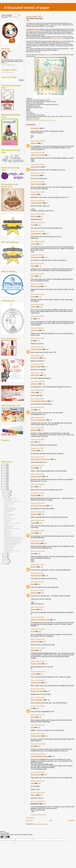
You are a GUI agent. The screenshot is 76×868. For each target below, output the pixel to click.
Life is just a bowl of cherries (11, 509)
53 (41, 650)
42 (40, 533)
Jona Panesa (35, 175)
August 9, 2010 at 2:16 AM (37, 294)
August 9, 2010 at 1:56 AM (37, 274)
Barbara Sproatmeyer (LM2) (40, 620)
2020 (5, 473)
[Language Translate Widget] (11, 15)
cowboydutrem (36, 167)
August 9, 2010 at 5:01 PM (37, 573)
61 (39, 727)
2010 (5, 489)
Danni (33, 487)
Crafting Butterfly (37, 203)
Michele (33, 609)
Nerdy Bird (6, 522)
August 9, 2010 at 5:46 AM (37, 390)
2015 (5, 481)
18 (41, 307)
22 (48, 349)
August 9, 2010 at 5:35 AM (37, 381)
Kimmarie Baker (36, 576)
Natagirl (33, 795)
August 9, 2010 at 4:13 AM (37, 347)
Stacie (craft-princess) (38, 506)
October (6, 494)
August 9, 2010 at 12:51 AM (38, 222)
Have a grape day (8, 520)
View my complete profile (8, 65)
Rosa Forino (35, 358)
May (6, 556)
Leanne (33, 244)
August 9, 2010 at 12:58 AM (38, 241)
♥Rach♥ (33, 307)
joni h (33, 631)
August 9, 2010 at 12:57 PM (38, 541)
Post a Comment (30, 818)
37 (40, 487)
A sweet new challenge (9, 546)
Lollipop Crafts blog (35, 31)
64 (53, 756)
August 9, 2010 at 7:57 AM (37, 457)
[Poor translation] (7, 837)
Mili (32, 341)
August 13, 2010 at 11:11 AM (38, 744)
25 (45, 375)
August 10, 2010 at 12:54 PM (38, 680)
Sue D (33, 533)
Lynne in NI (34, 330)
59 (38, 708)
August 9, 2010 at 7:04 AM (37, 439)
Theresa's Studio (36, 349)
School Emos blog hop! (9, 526)
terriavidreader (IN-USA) (39, 401)
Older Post (72, 820)
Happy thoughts (8, 533)
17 (40, 297)
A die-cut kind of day (9, 532)
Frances (33, 674)
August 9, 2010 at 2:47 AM (37, 304)
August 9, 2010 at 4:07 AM (37, 338)
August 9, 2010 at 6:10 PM (37, 590)
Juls (32, 727)
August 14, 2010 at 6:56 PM (38, 793)
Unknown (34, 143)
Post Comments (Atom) (41, 824)
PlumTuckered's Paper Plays (40, 459)
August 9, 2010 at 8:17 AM (37, 465)
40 (43, 514)
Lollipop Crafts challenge (50, 120)
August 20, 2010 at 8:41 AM (38, 801)
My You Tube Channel (7, 72)
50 (55, 620)
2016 (5, 480)
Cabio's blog (48, 55)
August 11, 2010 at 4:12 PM (38, 715)
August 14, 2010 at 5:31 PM (38, 781)
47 (40, 584)
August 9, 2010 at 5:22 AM (37, 364)
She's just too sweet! (9, 503)
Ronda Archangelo (37, 691)
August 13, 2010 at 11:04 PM (38, 754)
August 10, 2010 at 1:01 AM (38, 661)
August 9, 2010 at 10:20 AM (38, 484)
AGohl (33, 468)
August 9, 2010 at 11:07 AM (38, 503)
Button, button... (8, 535)
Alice (33, 584)
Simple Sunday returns (9, 514)
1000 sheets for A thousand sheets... (12, 540)
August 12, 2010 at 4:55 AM (38, 725)
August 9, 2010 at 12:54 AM (38, 231)
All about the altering (9, 548)
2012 (5, 486)
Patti (32, 410)
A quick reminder (8, 552)
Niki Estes (34, 514)
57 (49, 691)
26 (44, 384)
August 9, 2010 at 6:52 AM (37, 407)
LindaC (33, 392)
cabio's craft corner (37, 155)
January (6, 562)
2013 (5, 485)
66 (40, 783)
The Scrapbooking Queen (39, 756)
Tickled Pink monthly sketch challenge (13, 537)
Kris (49, 25)
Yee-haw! (6, 513)
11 (48, 234)
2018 (5, 477)
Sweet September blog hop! (10, 498)
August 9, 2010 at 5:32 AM (37, 373)
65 (46, 775)
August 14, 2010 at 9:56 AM (38, 772)
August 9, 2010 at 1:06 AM (37, 255)
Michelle (33, 567)
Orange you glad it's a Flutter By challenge (14, 539)
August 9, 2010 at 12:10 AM (38, 152)
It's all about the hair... (9, 507)
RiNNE (33, 650)
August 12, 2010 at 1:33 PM (38, 733)
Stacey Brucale (36, 367)
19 (39, 319)
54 (47, 664)
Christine (34, 495)
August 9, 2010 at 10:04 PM (38, 629)
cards (36, 120)
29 (39, 410)
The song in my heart (9, 504)
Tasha (33, 297)
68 (44, 804)
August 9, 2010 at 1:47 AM (37, 263)
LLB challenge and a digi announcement (13, 542)
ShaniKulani (35, 642)
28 (52, 401)
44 (39, 554)
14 (40, 266)
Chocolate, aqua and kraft (10, 545)
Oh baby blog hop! (8, 536)
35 (41, 468)
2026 (5, 464)
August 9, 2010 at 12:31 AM (38, 173)
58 (49, 700)
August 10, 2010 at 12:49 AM (38, 648)
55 (42, 674)
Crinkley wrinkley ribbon (9, 510)
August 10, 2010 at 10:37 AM (38, 671)
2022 (5, 470)
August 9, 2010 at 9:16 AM (37, 474)
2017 (5, 478)
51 (40, 631)
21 (39, 341)
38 (42, 495)
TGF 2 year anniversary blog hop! (12, 551)
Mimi (32, 746)
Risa (32, 554)
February (7, 561)
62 (47, 736)
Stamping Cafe (36, 683)
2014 (5, 483)
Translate (13, 17)
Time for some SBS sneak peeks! (12, 529)
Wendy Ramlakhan (37, 700)
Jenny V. (34, 194)
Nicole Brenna (35, 775)
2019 (5, 475)
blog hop (32, 120)
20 (44, 330)
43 (46, 543)
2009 (5, 564)
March (6, 559)
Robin (33, 717)
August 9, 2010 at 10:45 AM (38, 493)
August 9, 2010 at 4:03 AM (37, 328)
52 (44, 642)
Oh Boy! (6, 506)
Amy (11, 51)
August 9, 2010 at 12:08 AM (38, 141)
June (6, 555)
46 (47, 576)
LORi (32, 783)
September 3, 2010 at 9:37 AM (38, 815)
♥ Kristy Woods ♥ (36, 234)
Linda (33, 276)
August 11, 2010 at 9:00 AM (38, 706)
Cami (32, 225)
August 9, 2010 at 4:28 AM (37, 355)
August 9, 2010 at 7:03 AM (37, 428)
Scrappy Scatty (36, 664)
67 (42, 795)
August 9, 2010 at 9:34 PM (37, 617)
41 (41, 523)
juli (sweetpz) (35, 128)
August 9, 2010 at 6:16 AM (37, 399)
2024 (5, 467)
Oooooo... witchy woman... (10, 519)
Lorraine (33, 451)
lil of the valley (41, 120)
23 (45, 358)
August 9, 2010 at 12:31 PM (38, 512)
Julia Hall (34, 216)
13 (46, 257)
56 (46, 683)
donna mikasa (35, 543)
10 (40, 225)
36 (47, 477)
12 (41, 244)
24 (46, 367)
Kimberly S (34, 384)
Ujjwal (33, 266)
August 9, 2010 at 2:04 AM (37, 284)
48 (43, 593)
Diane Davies (35, 375)
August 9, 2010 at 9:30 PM (37, 607)
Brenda (33, 523)
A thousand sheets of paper (27, 8)
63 (39, 746)
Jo (32, 708)
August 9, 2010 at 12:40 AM (38, 200)
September (7, 495)
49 (41, 609)
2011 (5, 488)
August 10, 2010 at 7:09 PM (38, 689)
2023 (5, 469)
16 (46, 286)
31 (43, 430)
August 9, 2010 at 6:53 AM (37, 417)
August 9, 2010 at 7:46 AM (37, 448)
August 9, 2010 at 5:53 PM (37, 582)
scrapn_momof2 (36, 477)
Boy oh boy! (7, 517)
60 (40, 717)
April (6, 558)
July (5, 553)
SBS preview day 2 (8, 527)
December (7, 491)
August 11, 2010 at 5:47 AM (38, 697)
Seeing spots (7, 530)
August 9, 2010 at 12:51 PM (38, 531)
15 (40, 276)
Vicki (32, 442)
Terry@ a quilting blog (38, 420)
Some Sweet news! (8, 516)
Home (51, 820)
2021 (5, 472)
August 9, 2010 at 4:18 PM (37, 564)
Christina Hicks (36, 736)
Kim (72, 23)
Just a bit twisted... (8, 500)
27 (41, 392)
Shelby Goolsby (36, 184)
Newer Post (30, 820)
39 (51, 506)
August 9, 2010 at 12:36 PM (38, 520)
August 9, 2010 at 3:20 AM (37, 316)
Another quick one (8, 511)
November (7, 492)
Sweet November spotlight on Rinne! (12, 501)
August (6, 497)
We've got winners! (8, 549)
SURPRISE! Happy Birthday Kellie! (12, 543)
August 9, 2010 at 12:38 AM (38, 192)
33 (42, 451)
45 (42, 567)
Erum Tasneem (36, 257)
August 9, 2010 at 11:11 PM (38, 639)
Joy (32, 319)
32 (40, 442)
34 (56, 459)
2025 (5, 466)
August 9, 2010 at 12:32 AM (38, 182)
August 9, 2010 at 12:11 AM (38, 164)
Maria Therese (35, 286)
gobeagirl (34, 430)
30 (51, 420)
